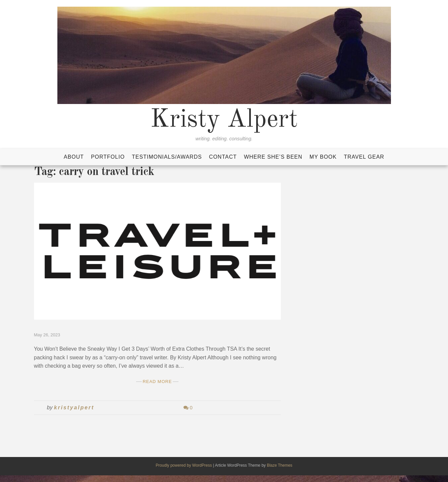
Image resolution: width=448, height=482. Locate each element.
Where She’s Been (273, 157)
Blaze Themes (280, 465)
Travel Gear (364, 157)
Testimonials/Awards (167, 157)
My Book (323, 157)
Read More (157, 381)
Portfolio (108, 157)
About (74, 157)
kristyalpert (74, 407)
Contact (223, 157)
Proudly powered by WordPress (184, 465)
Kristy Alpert (224, 120)
